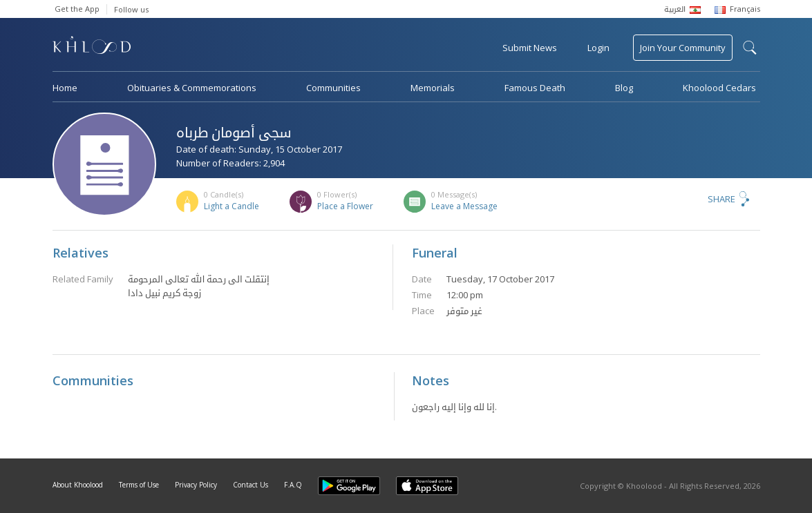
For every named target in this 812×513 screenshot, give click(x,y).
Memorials (433, 88)
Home (65, 88)
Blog (624, 88)
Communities (333, 88)
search (750, 48)
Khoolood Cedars (719, 88)
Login (598, 48)
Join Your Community (683, 48)
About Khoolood (78, 485)
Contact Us (251, 485)
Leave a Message (464, 206)
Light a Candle (232, 206)
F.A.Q (293, 485)
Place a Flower (345, 206)
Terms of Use (139, 485)
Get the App (77, 9)
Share (721, 199)
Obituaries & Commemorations (192, 88)
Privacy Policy (196, 485)
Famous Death (535, 88)
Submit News (530, 48)
